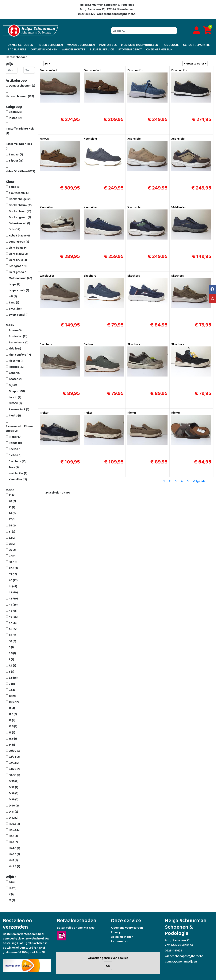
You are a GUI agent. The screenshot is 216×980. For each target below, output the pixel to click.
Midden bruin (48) (20, 278)
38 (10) (13, 562)
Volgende (199, 481)
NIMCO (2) (15, 403)
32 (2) (12, 538)
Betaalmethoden (122, 937)
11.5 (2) (13, 714)
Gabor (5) (15, 373)
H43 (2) (13, 842)
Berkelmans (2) (19, 342)
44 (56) (13, 605)
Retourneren (120, 941)
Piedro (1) (15, 415)
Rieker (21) (15, 437)
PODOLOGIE (171, 45)
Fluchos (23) (17, 367)
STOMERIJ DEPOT (130, 49)
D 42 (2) (13, 818)
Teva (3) (14, 467)
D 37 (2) (13, 787)
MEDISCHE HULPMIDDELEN (140, 45)
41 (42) (13, 586)
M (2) (12, 900)
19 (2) (12, 495)
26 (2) (12, 513)
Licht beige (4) (18, 248)
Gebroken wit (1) (19, 223)
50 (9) (12, 641)
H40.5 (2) (14, 830)
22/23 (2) (14, 763)
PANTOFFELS (108, 45)
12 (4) (12, 720)
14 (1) (12, 745)
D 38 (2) (13, 793)
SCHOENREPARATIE (196, 45)
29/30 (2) (14, 751)
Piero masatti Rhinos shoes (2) (19, 428)
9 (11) (12, 684)
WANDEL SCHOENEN (81, 45)
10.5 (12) (14, 702)
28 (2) (12, 525)
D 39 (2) (13, 799)
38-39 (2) (14, 775)
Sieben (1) (15, 455)
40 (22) (13, 580)
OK (108, 966)
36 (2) (12, 550)
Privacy (116, 932)
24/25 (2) (14, 769)
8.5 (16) (13, 678)
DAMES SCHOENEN (20, 45)
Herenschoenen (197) (20, 96)
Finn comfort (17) (20, 355)
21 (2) (12, 507)
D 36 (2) (13, 781)
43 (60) (13, 598)
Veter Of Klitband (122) (20, 171)
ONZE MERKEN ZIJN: (160, 49)
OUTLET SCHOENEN (44, 49)
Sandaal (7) (16, 154)
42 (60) (13, 592)
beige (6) (14, 187)
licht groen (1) (18, 266)
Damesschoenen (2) (22, 86)
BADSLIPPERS (17, 49)
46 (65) (13, 617)
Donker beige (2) (20, 199)
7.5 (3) (12, 665)
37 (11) (12, 556)
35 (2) (12, 544)
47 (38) (13, 623)
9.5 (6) (13, 690)
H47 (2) (13, 860)
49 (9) (12, 635)
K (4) (12, 894)
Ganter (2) (15, 379)
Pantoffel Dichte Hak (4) (20, 131)
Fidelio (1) (15, 348)
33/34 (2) (14, 757)
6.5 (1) (12, 653)
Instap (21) (15, 118)
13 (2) (12, 732)
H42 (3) (13, 836)
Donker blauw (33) (21, 205)
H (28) (12, 888)
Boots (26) (15, 112)
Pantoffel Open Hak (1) (19, 146)
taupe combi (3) (19, 290)
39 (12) (13, 574)
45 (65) (13, 611)
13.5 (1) (13, 738)
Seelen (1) (15, 449)
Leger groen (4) (19, 242)
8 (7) (11, 672)
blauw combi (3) (19, 193)
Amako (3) (15, 330)
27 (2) (12, 519)
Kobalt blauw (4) (19, 235)
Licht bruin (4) (18, 260)
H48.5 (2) (14, 866)
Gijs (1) (13, 385)
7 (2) (11, 659)
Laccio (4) (15, 397)
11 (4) (12, 708)
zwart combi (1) (19, 315)
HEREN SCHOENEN (50, 45)
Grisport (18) (17, 391)
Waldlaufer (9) (18, 473)
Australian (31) (18, 336)
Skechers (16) (17, 461)
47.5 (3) (13, 568)
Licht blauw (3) (18, 254)
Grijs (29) (14, 229)
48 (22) (13, 629)
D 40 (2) (14, 805)
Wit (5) (13, 296)
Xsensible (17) (18, 479)
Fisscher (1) (16, 361)
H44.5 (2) (14, 848)
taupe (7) (14, 284)
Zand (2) (14, 302)
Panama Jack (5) (19, 409)
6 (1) (11, 647)
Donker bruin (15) (20, 211)
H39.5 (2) (14, 824)
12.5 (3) (13, 726)
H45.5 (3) (14, 854)
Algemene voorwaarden (127, 928)
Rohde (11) (15, 443)
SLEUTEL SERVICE (102, 49)
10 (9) (12, 696)
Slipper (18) (16, 160)
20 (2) (12, 501)
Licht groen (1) (18, 272)
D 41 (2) (13, 812)
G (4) (12, 882)
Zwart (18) (15, 308)
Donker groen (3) (20, 217)
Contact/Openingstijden (181, 961)
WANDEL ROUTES (74, 49)
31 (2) (12, 531)
